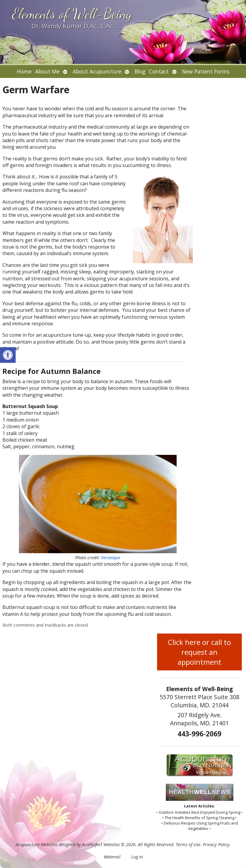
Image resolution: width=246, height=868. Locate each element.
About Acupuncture (97, 71)
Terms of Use (188, 844)
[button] (8, 355)
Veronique (111, 558)
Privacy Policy (216, 844)
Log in (137, 857)
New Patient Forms (206, 71)
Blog (140, 71)
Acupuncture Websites (36, 844)
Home (24, 71)
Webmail (112, 857)
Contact (159, 71)
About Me (47, 71)
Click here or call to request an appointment (199, 652)
